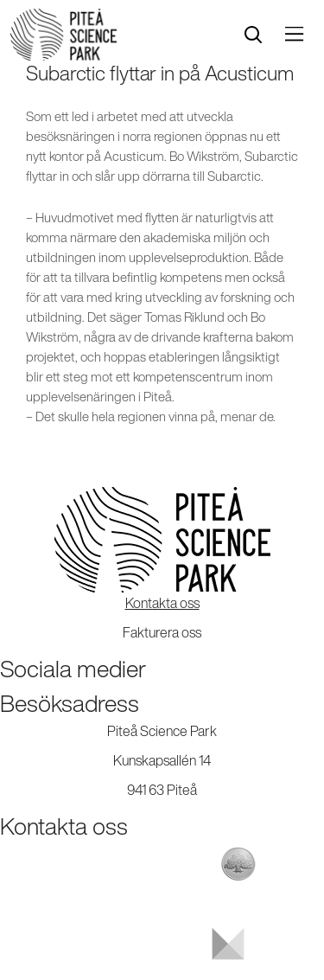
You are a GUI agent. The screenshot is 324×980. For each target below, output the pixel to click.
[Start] (64, 35)
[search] (253, 35)
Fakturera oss (162, 632)
